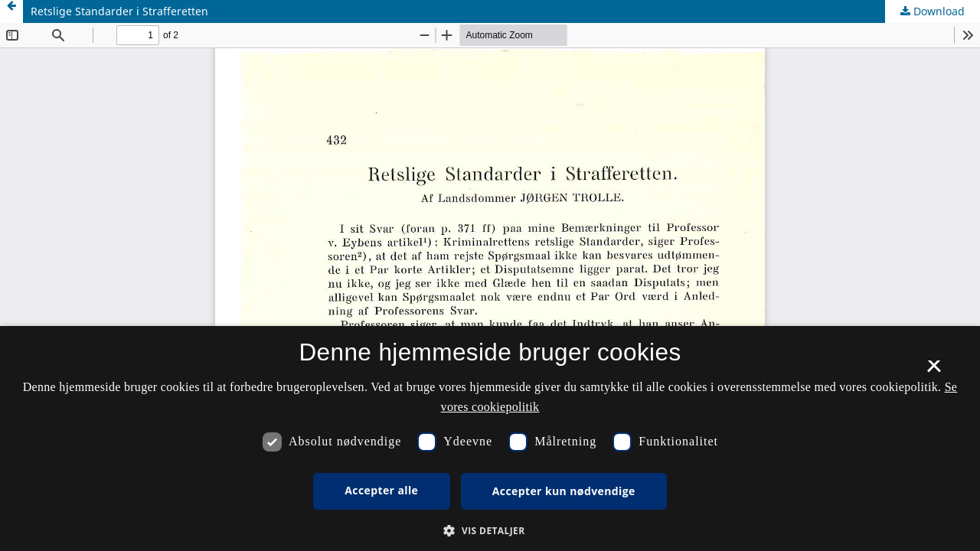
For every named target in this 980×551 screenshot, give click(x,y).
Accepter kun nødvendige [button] (564, 491)
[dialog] (490, 439)
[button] (490, 531)
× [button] (934, 371)
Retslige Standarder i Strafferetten (119, 11)
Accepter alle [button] (381, 490)
